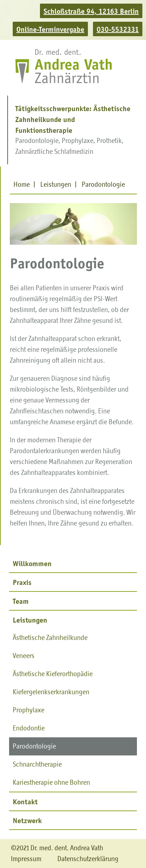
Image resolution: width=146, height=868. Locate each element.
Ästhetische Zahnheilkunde (50, 638)
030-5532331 (118, 29)
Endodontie (29, 728)
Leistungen (30, 620)
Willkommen (32, 563)
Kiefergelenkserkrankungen (51, 692)
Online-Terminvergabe (50, 29)
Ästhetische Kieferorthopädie (53, 674)
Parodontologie (34, 746)
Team (21, 601)
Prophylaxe (29, 710)
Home (22, 184)
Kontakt (25, 801)
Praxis (22, 582)
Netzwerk (27, 820)
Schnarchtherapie (37, 764)
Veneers (24, 656)
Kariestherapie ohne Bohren (51, 782)
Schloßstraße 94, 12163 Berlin (91, 11)
